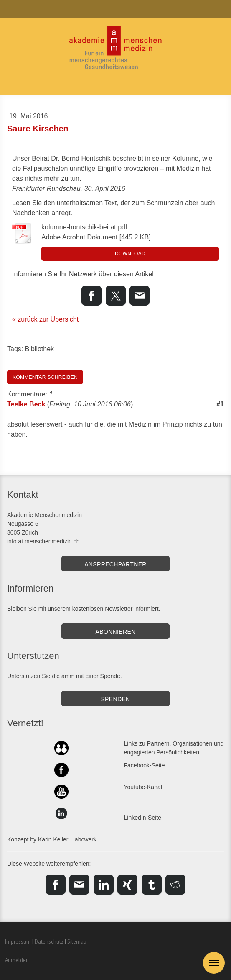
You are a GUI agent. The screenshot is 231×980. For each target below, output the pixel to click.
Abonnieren (115, 632)
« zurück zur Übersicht (45, 319)
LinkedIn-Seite (143, 818)
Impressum (18, 942)
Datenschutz (49, 942)
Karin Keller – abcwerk (67, 839)
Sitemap (77, 942)
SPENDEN (115, 699)
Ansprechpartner (115, 564)
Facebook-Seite (145, 765)
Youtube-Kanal (143, 787)
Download (130, 254)
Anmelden (17, 960)
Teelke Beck (26, 404)
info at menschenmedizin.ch (43, 541)
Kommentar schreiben (45, 377)
